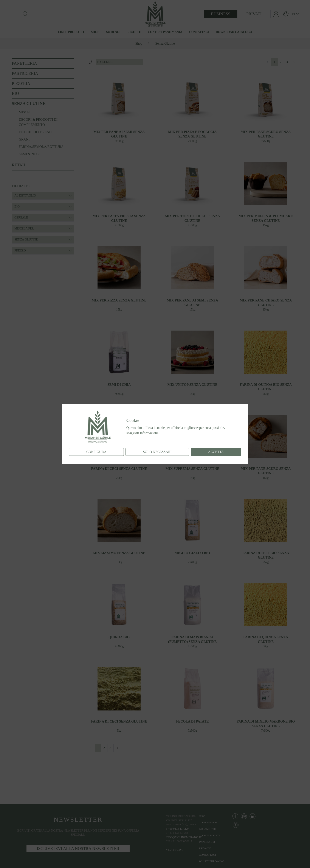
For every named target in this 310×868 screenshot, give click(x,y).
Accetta (216, 452)
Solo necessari (157, 452)
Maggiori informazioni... (143, 433)
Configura (96, 452)
